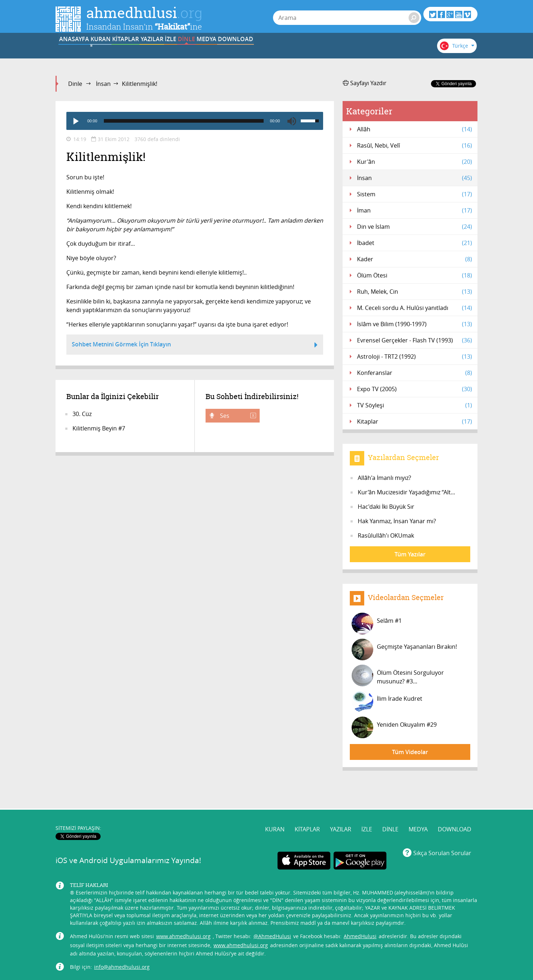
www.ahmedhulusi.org (183, 909)
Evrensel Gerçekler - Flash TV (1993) (415, 340)
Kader (415, 259)
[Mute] (292, 121)
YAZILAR (212, 52)
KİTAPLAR (167, 52)
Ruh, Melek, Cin (415, 292)
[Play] (75, 121)
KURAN (123, 52)
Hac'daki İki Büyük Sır (386, 507)
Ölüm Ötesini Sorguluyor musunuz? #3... (398, 675)
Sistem (415, 194)
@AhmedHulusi (272, 909)
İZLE (256, 52)
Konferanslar (415, 373)
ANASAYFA (78, 52)
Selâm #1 (377, 624)
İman (415, 210)
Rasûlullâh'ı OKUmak (386, 535)
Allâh (415, 129)
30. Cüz (82, 414)
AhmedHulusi (360, 909)
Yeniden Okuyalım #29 (394, 727)
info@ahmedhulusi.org (122, 939)
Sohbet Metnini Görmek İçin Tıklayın (195, 345)
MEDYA (346, 52)
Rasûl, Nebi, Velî (415, 145)
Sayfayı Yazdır (365, 83)
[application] (195, 121)
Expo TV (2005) (415, 389)
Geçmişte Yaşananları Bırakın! (404, 649)
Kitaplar (415, 421)
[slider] (184, 121)
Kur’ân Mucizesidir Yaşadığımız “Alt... (406, 492)
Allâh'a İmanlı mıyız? (384, 478)
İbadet (415, 243)
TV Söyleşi (415, 405)
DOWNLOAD (390, 52)
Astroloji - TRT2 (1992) (415, 356)
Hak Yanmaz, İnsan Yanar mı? (397, 521)
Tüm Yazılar (410, 554)
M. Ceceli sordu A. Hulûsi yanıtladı (415, 308)
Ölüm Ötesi (415, 275)
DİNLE (301, 52)
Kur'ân (415, 162)
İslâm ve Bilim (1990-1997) (415, 324)
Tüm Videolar (410, 752)
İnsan (103, 84)
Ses (237, 416)
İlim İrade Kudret (387, 701)
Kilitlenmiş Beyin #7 (99, 428)
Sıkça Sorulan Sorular (442, 826)
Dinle (75, 84)
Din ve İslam (415, 227)
